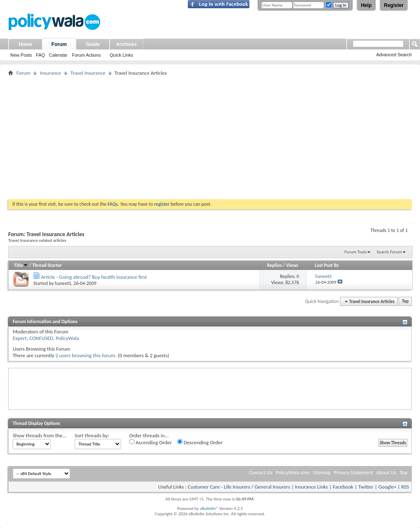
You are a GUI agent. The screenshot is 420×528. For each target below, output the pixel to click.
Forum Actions (86, 55)
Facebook (343, 487)
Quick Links (122, 55)
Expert (20, 338)
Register (394, 5)
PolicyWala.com (293, 472)
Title (21, 265)
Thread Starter (47, 265)
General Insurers (272, 487)
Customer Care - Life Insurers (219, 487)
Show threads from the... (40, 435)
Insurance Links (311, 487)
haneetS (63, 283)
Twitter (366, 487)
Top (405, 302)
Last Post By (327, 265)
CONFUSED (41, 338)
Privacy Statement (353, 472)
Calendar (58, 55)
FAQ (41, 55)
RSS (405, 487)
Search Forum (390, 252)
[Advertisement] (210, 138)
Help (366, 5)
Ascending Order (151, 442)
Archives (127, 44)
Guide (93, 44)
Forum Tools (356, 252)
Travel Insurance (88, 73)
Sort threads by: (92, 435)
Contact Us (261, 472)
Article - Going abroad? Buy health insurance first (94, 277)
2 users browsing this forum (85, 355)
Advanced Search (394, 55)
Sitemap (322, 472)
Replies (274, 265)
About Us (386, 472)
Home (25, 44)
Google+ (387, 487)
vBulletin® (209, 508)
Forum (59, 44)
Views (292, 265)
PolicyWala (67, 338)
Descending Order (200, 442)
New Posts (21, 55)
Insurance (50, 73)
